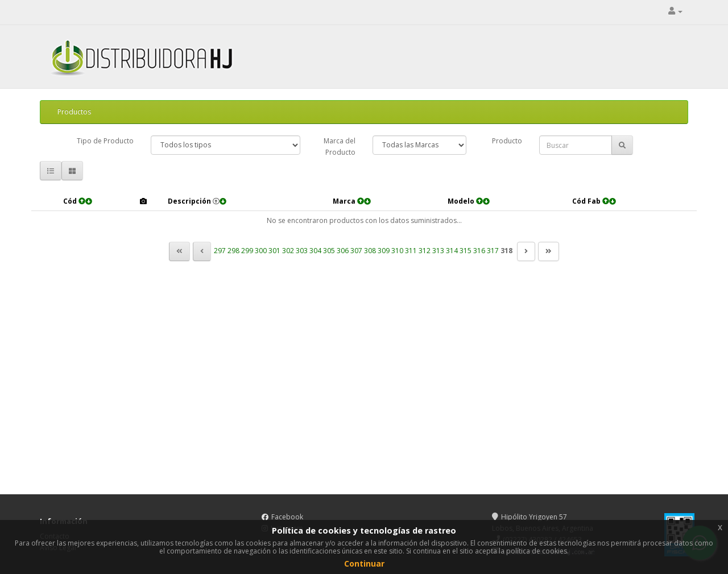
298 (233, 251)
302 (288, 251)
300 (261, 251)
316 (479, 251)
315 (466, 251)
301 (274, 251)
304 (315, 251)
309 (384, 251)
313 (438, 251)
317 (493, 251)
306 (343, 251)
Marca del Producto (340, 146)
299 (247, 251)
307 (356, 251)
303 (302, 251)
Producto (507, 141)
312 (425, 251)
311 (411, 251)
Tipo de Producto (105, 141)
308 (370, 251)
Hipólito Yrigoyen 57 (530, 517)
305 (329, 251)
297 (220, 251)
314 (452, 251)
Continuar (364, 563)
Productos (74, 112)
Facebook (287, 517)
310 (397, 251)
